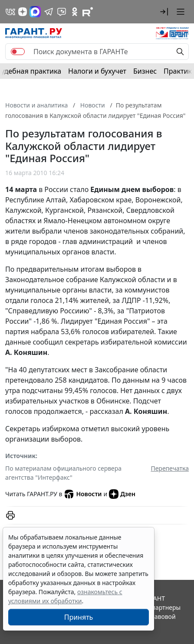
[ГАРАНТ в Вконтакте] (10, 12)
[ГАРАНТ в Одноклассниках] (75, 12)
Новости (83, 494)
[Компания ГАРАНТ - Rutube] (88, 12)
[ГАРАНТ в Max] (35, 12)
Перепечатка (170, 468)
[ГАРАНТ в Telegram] (49, 12)
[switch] (18, 52)
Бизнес (145, 71)
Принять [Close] (79, 617)
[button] (164, 12)
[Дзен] (23, 12)
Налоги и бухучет (97, 71)
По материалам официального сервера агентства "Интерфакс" (63, 473)
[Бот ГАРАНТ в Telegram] (62, 12)
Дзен (122, 494)
